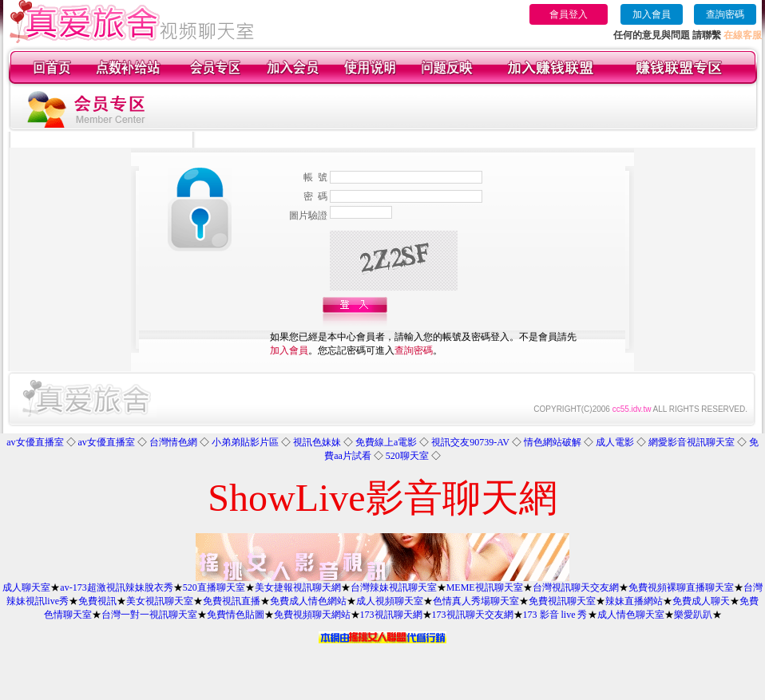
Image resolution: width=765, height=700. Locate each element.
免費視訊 (97, 601)
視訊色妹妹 (317, 442)
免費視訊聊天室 (562, 601)
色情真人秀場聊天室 (476, 601)
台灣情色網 (173, 442)
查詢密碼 (725, 14)
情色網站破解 (553, 442)
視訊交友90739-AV (470, 442)
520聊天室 (407, 456)
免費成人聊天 (701, 601)
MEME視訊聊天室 (485, 587)
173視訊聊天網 (391, 615)
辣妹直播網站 (634, 601)
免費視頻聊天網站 (312, 615)
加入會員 (652, 14)
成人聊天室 (26, 587)
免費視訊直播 (232, 601)
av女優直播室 (35, 442)
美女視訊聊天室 (160, 601)
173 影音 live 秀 (555, 615)
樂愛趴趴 (693, 615)
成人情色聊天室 (631, 615)
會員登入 (569, 14)
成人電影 (615, 442)
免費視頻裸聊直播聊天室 (681, 587)
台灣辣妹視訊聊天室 (394, 587)
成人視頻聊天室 (390, 601)
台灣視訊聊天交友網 (576, 587)
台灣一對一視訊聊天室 (149, 615)
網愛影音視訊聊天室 (692, 442)
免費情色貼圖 (236, 615)
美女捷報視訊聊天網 (298, 587)
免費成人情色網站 (308, 601)
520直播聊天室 (214, 587)
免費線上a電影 (386, 442)
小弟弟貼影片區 (245, 442)
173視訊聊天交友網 (473, 615)
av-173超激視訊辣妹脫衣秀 (116, 587)
